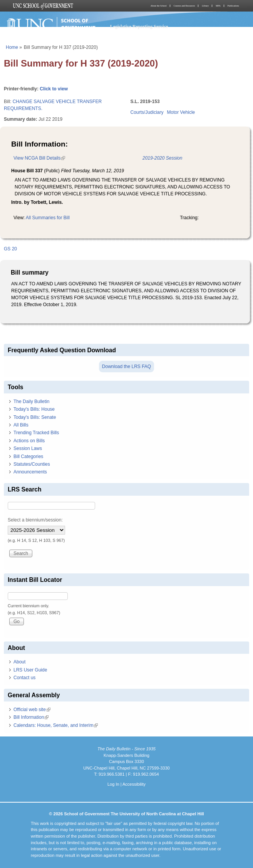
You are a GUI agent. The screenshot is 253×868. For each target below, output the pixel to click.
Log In (113, 784)
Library (205, 6)
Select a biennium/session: (35, 520)
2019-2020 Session (162, 158)
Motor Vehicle (181, 112)
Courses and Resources (184, 6)
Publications (233, 6)
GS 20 (10, 249)
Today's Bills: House (34, 409)
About (19, 662)
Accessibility (134, 784)
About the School (159, 6)
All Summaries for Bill (48, 218)
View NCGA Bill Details (39, 158)
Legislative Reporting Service (139, 27)
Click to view (54, 89)
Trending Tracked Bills (36, 433)
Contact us (24, 678)
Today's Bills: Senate (35, 417)
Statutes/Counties (32, 464)
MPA (218, 6)
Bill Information (31, 717)
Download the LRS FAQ (126, 367)
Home (12, 47)
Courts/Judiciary (147, 112)
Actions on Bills (29, 441)
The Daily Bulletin (31, 402)
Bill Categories (28, 456)
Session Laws (28, 448)
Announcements (30, 472)
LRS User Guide (30, 670)
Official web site (32, 710)
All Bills (21, 425)
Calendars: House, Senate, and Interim (56, 725)
